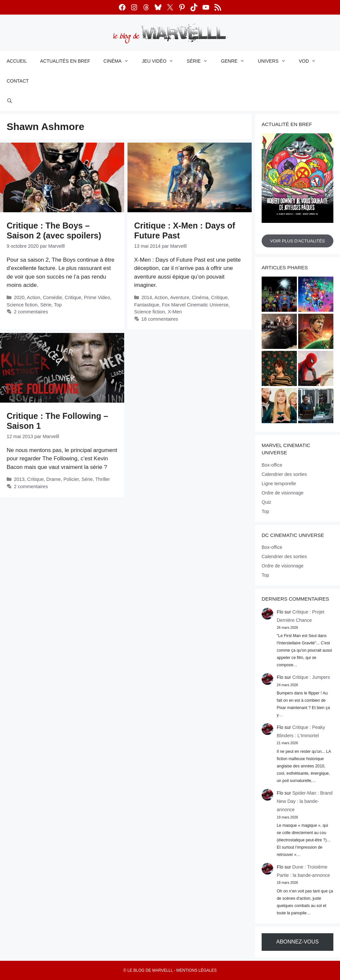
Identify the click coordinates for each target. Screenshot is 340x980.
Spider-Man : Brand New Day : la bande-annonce (305, 801)
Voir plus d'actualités (297, 241)
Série (200, 61)
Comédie (52, 297)
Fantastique (147, 305)
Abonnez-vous (297, 942)
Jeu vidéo (161, 61)
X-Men (175, 312)
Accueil (17, 61)
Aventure (180, 297)
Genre (236, 61)
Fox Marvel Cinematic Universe (195, 305)
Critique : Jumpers (311, 677)
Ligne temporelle (279, 484)
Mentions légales (196, 970)
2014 (147, 297)
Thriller (103, 479)
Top (58, 305)
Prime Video (97, 297)
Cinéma (120, 61)
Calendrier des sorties (284, 474)
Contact (18, 81)
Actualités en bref (65, 61)
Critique (73, 297)
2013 (19, 479)
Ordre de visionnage (283, 493)
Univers (275, 61)
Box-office (272, 465)
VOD (311, 61)
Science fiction (22, 305)
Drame (54, 479)
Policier (71, 479)
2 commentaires (31, 312)
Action (34, 297)
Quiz (266, 502)
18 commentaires (160, 319)
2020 (19, 297)
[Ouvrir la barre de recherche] (10, 101)
